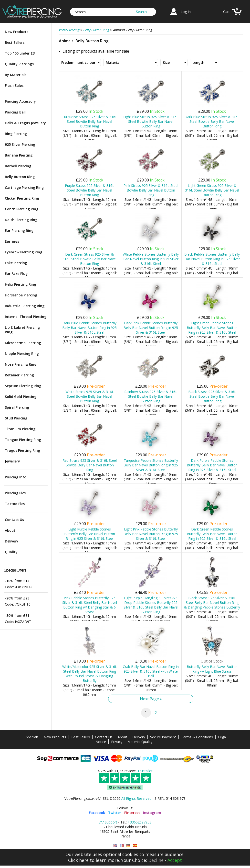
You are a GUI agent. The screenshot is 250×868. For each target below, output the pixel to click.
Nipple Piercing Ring (22, 354)
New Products (17, 32)
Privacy (117, 742)
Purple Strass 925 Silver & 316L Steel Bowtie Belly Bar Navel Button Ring (90, 190)
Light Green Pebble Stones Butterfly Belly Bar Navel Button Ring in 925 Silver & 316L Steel (212, 328)
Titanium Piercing (20, 429)
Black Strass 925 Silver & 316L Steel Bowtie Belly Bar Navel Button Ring (212, 396)
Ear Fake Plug (16, 274)
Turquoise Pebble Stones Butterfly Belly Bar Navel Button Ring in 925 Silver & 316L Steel (151, 465)
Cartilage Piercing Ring (24, 187)
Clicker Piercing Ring (22, 198)
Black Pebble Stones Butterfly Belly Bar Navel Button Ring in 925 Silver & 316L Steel (212, 259)
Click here (78, 860)
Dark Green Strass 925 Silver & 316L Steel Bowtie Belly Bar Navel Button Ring (89, 259)
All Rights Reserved (136, 798)
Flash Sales (14, 85)
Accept (175, 860)
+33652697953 (140, 822)
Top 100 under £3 (20, 53)
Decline (156, 860)
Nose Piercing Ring (21, 364)
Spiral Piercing (17, 407)
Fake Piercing (16, 263)
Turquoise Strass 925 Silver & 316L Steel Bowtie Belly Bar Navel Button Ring (90, 121)
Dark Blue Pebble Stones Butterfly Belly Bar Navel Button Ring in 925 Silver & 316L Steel (89, 328)
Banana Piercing (19, 155)
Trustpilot (145, 771)
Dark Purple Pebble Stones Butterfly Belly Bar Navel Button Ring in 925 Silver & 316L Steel (212, 465)
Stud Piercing (16, 418)
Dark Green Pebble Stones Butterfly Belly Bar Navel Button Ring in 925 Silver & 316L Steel (212, 534)
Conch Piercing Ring (22, 209)
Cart (226, 12)
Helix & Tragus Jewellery (25, 123)
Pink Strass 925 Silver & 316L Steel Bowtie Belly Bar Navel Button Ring (151, 190)
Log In (186, 12)
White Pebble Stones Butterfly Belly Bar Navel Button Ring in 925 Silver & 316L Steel (151, 259)
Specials (32, 737)
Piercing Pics (15, 493)
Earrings (12, 241)
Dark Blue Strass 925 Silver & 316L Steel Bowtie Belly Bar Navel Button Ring (212, 121)
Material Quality (140, 742)
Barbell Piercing (18, 166)
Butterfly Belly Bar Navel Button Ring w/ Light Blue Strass (212, 669)
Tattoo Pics (15, 504)
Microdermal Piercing (23, 343)
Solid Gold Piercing (21, 397)
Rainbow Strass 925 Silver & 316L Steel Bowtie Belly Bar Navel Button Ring (151, 396)
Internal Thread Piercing (26, 317)
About (10, 530)
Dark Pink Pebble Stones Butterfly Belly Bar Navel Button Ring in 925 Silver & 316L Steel (151, 328)
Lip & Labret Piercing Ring (22, 330)
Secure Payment (163, 737)
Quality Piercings (19, 64)
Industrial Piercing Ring (25, 306)
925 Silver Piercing (20, 144)
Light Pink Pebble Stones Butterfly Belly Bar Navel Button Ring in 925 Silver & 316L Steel (151, 534)
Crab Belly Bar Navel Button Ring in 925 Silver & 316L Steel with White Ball (151, 671)
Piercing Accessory (20, 101)
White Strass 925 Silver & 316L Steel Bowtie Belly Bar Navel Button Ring (90, 396)
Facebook (97, 813)
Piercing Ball (15, 112)
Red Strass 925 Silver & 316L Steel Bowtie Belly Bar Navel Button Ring (90, 465)
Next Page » (151, 699)
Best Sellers (15, 42)
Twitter (115, 813)
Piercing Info (16, 477)
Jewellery (12, 461)
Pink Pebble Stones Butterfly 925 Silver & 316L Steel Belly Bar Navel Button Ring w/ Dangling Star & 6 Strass (90, 605)
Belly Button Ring (20, 177)
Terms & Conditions (197, 737)
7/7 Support (108, 822)
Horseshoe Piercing (21, 295)
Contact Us (14, 520)
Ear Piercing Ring (19, 231)
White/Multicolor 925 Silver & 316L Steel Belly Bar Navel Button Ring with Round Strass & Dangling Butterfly (90, 674)
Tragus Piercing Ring (22, 450)
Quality (11, 552)
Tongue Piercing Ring (23, 440)
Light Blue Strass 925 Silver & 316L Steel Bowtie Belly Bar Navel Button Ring (151, 121)
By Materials (16, 75)
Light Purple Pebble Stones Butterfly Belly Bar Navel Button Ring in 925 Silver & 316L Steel (90, 534)
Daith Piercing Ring (21, 220)
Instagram (152, 813)
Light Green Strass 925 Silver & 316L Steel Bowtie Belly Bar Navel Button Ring (212, 190)
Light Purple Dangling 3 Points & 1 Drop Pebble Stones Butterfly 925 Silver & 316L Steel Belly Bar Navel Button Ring (151, 605)
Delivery (12, 541)
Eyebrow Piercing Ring (24, 252)
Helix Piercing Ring (21, 284)
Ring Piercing (16, 134)
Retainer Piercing (19, 375)
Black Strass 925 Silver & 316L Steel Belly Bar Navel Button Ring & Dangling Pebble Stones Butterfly (212, 603)
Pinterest (132, 813)
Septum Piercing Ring (23, 386)
